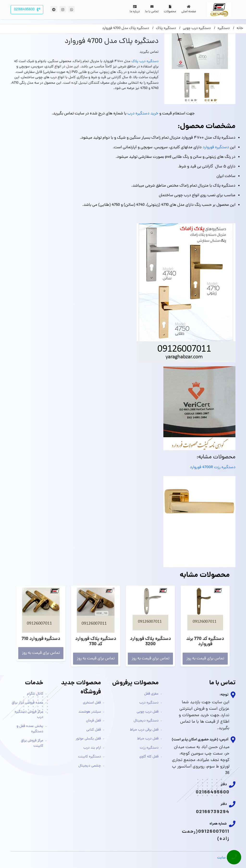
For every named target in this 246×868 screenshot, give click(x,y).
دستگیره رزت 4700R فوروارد (213, 467)
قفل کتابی (94, 730)
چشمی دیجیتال (90, 766)
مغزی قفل (151, 694)
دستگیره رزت (149, 748)
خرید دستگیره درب (143, 114)
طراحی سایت (226, 858)
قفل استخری (92, 703)
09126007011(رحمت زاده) (206, 835)
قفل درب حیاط (148, 739)
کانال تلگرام (35, 694)
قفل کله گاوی (149, 757)
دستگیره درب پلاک (145, 62)
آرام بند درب (92, 748)
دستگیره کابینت (89, 757)
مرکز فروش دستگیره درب (29, 715)
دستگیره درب (149, 703)
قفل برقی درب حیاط (144, 730)
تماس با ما (152, 9)
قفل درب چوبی (148, 712)
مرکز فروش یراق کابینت (32, 744)
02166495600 (213, 792)
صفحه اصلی (189, 9)
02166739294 (213, 812)
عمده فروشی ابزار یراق (28, 703)
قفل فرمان (93, 721)
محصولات (170, 9)
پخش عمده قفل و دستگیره (30, 729)
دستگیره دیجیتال (146, 721)
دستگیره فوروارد (216, 148)
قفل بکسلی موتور (88, 739)
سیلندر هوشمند (90, 712)
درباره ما (135, 9)
